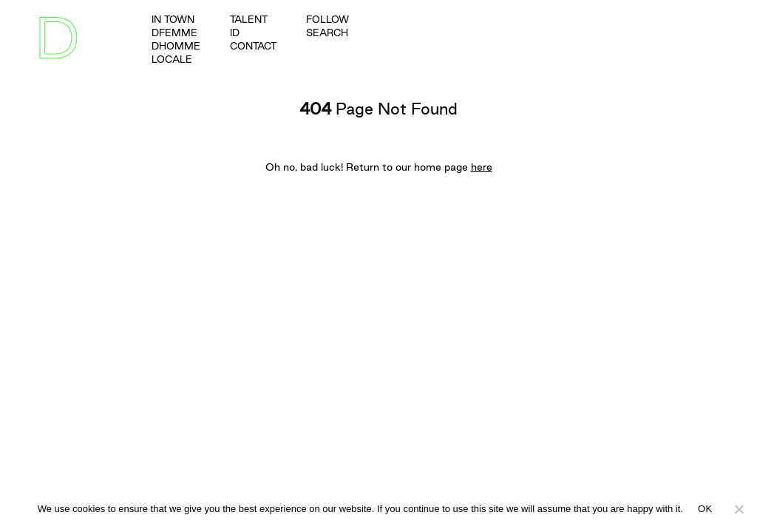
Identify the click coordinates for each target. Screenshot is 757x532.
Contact (253, 46)
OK (705, 509)
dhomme (176, 46)
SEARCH (327, 33)
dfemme (174, 33)
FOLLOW (327, 19)
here (482, 167)
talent (249, 19)
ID (235, 33)
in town (173, 19)
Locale (172, 59)
